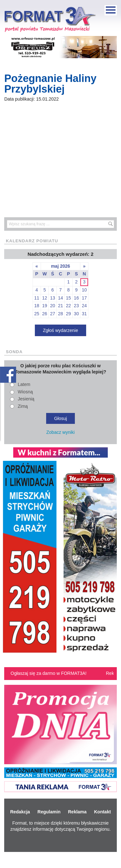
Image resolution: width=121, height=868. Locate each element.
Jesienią (26, 399)
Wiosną (25, 392)
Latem (24, 384)
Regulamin (49, 812)
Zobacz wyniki (61, 432)
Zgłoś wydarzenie (60, 330)
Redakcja (20, 812)
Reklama (77, 812)
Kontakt (102, 812)
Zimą (23, 406)
